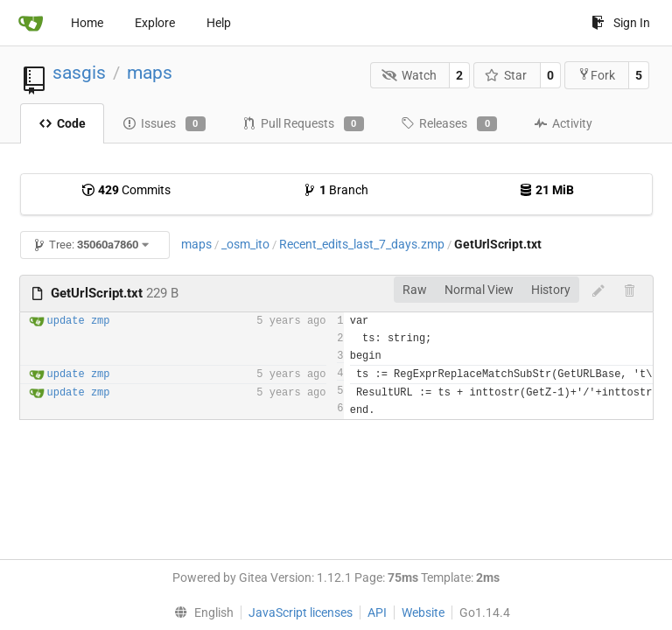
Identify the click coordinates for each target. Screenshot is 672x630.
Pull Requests (303, 124)
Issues (164, 124)
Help (219, 23)
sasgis (79, 73)
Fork (596, 75)
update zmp (79, 321)
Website (423, 612)
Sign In (621, 23)
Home (87, 23)
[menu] (199, 612)
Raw (415, 290)
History (551, 290)
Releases (449, 124)
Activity (563, 123)
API (377, 612)
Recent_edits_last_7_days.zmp (362, 244)
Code (62, 123)
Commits (126, 190)
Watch (409, 75)
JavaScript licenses (301, 612)
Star (506, 75)
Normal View (479, 290)
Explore (155, 23)
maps (150, 73)
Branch (336, 190)
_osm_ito (245, 244)
